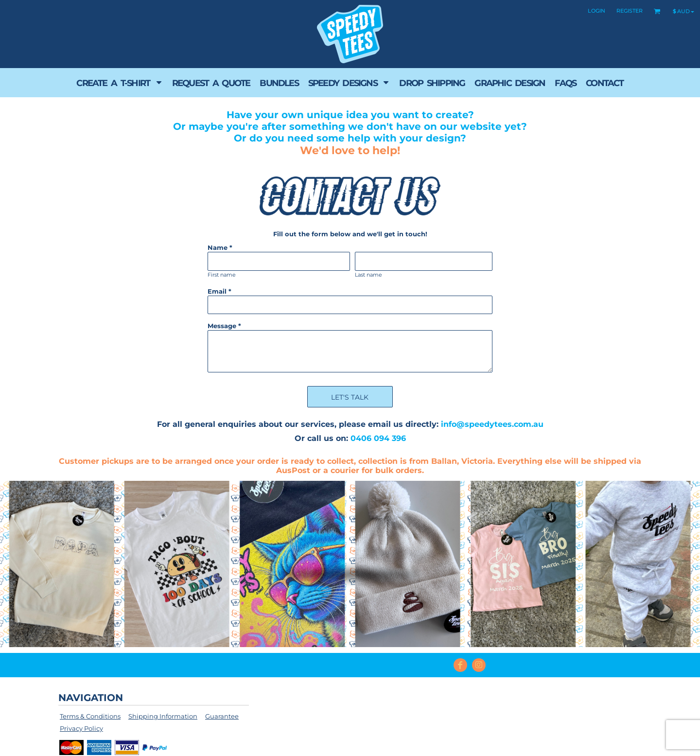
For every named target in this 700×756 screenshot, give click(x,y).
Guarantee (222, 716)
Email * (219, 291)
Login (596, 11)
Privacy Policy (81, 728)
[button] (119, 83)
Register (630, 11)
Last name (368, 275)
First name (222, 275)
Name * (220, 247)
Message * (224, 326)
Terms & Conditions (90, 716)
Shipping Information (163, 716)
